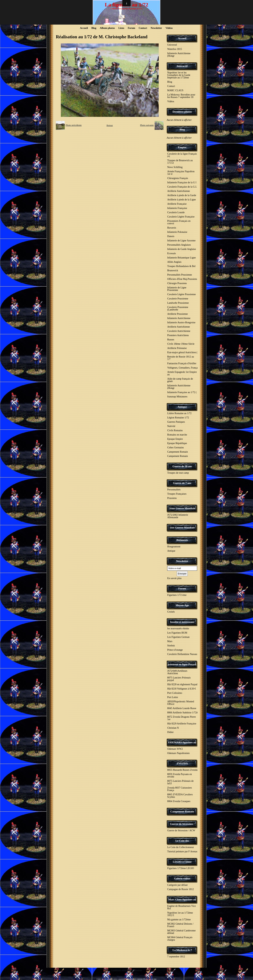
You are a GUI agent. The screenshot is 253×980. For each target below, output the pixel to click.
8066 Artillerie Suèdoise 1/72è (182, 713)
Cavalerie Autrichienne (179, 331)
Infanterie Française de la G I (182, 182)
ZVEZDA (182, 763)
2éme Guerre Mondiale (182, 508)
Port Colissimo (175, 693)
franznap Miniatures (177, 397)
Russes (171, 340)
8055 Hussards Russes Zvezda (182, 770)
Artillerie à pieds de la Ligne (182, 200)
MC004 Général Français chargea (180, 939)
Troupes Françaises (177, 494)
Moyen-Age (182, 605)
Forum (131, 28)
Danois (171, 236)
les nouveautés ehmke (178, 628)
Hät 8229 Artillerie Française (182, 724)
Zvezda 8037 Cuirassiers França (180, 789)
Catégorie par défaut (177, 885)
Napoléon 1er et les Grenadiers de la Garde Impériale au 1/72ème (179, 75)
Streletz (171, 646)
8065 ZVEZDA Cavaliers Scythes (180, 796)
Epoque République (177, 443)
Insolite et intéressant (182, 622)
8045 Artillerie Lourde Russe (182, 708)
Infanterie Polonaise (177, 232)
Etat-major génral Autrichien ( (182, 352)
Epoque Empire (175, 439)
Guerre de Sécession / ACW (181, 830)
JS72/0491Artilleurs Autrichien (177, 672)
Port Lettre (173, 697)
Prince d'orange (175, 650)
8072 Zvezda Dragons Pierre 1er (182, 718)
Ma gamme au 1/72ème (179, 920)
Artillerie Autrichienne (179, 191)
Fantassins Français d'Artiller (182, 363)
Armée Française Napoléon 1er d (181, 173)
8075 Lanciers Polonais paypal (179, 679)
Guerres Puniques (176, 422)
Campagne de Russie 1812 (180, 889)
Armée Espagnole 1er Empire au (182, 373)
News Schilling (175, 167)
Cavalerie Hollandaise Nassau (182, 654)
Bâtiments (182, 540)
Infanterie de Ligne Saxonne (181, 241)
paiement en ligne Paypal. (182, 664)
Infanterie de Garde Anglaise (182, 249)
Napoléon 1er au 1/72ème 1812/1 (180, 914)
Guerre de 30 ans (182, 466)
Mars (170, 641)
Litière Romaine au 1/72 (179, 413)
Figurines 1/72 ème (177, 595)
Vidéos (169, 28)
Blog (94, 28)
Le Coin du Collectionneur (181, 847)
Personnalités (174, 490)
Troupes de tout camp (178, 473)
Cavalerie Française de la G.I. (182, 187)
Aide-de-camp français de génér (180, 380)
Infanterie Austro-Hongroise (181, 322)
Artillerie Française (177, 204)
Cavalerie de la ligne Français (182, 155)
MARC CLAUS (175, 90)
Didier (170, 732)
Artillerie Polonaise (177, 348)
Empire (182, 147)
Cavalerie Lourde (176, 212)
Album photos (107, 28)
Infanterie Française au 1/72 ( (182, 392)
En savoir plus (174, 578)
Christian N (173, 728)
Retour (110, 125)
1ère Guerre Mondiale (182, 528)
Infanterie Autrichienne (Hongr (179, 55)
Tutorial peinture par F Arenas (182, 851)
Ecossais (172, 253)
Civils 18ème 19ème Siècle (181, 344)
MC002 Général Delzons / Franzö (180, 925)
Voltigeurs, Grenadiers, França (182, 368)
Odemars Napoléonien (178, 753)
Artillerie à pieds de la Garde (182, 195)
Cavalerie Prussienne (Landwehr (178, 308)
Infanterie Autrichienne (179, 318)
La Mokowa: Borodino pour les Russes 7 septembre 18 (181, 96)
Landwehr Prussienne (178, 303)
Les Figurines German (178, 637)
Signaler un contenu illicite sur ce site (142, 979)
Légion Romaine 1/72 (178, 418)
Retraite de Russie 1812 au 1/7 (181, 358)
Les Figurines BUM (177, 633)
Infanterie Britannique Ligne (181, 258)
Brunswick (173, 270)
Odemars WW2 (175, 749)
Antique (182, 407)
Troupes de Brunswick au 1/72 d (180, 162)
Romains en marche (177, 435)
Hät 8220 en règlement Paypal (182, 684)
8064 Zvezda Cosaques (179, 801)
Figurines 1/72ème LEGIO (181, 868)
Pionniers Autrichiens (178, 335)
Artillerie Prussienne (177, 314)
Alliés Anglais (174, 262)
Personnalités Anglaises (179, 245)
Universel (172, 45)
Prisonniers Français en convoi (179, 222)
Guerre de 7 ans (182, 483)
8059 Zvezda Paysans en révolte (180, 775)
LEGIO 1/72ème (182, 862)
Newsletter (156, 28)
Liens (121, 28)
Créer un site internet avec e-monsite (111, 979)
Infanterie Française (177, 208)
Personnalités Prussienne (180, 275)
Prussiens (172, 498)
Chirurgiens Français (178, 178)
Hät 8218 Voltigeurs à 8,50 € (181, 689)
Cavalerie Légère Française (181, 217)
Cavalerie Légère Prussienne (181, 294)
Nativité (171, 426)
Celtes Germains (176, 448)
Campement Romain (177, 452)
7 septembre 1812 (176, 957)
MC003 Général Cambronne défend (181, 932)
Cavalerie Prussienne (178, 299)
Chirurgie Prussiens (177, 283)
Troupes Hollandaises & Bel (181, 266)
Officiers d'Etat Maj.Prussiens (182, 279)
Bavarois (172, 228)
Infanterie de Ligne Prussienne (177, 289)
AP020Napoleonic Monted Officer (181, 703)
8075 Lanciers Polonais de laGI (180, 782)
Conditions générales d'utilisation (126, 970)
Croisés (171, 612)
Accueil (84, 28)
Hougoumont (174, 547)
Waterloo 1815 (175, 49)
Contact (143, 28)
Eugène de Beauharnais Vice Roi (181, 907)
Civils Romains (175, 430)
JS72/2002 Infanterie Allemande (178, 516)
